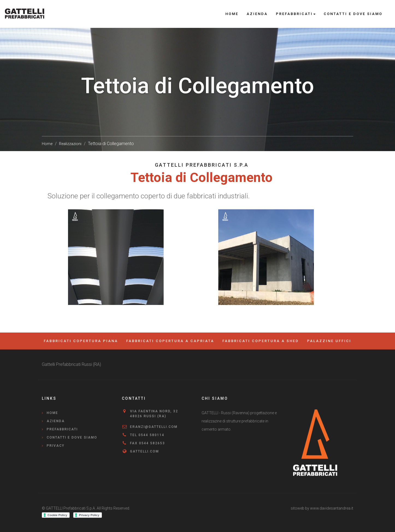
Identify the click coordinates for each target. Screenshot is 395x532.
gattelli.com (145, 451)
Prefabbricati (62, 429)
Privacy (56, 446)
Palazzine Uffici (329, 341)
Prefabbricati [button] (296, 14)
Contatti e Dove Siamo (353, 14)
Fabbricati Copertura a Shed (261, 341)
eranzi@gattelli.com (154, 427)
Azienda (257, 14)
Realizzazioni (70, 144)
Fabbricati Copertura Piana (81, 341)
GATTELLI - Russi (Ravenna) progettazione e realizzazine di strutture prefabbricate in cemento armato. (239, 421)
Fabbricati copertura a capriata (170, 341)
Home (232, 14)
